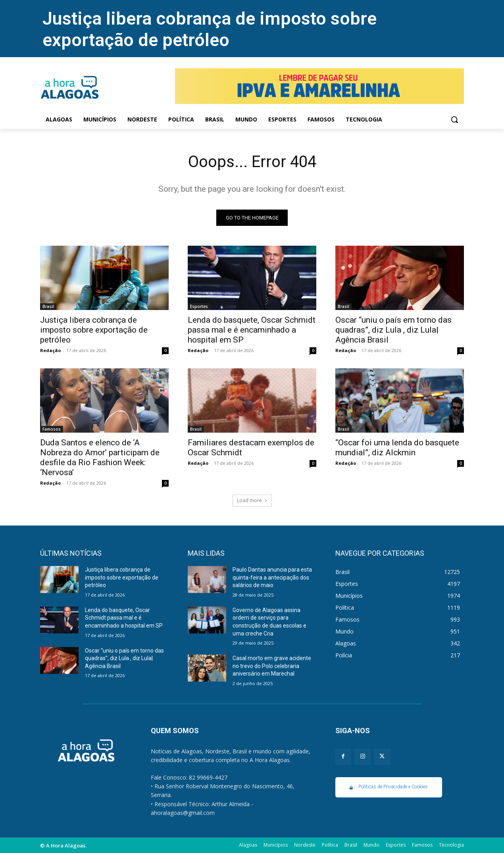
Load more (252, 500)
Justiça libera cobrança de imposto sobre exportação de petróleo (210, 29)
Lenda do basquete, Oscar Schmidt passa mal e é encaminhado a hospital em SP (252, 330)
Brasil (48, 306)
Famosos (52, 429)
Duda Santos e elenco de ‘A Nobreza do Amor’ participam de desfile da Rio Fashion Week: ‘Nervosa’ (100, 457)
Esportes (199, 306)
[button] (454, 119)
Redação (50, 350)
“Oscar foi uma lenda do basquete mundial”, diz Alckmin (397, 448)
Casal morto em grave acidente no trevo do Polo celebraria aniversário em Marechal (272, 666)
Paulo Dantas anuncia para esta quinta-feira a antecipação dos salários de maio (272, 577)
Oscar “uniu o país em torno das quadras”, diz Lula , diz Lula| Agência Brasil (393, 330)
